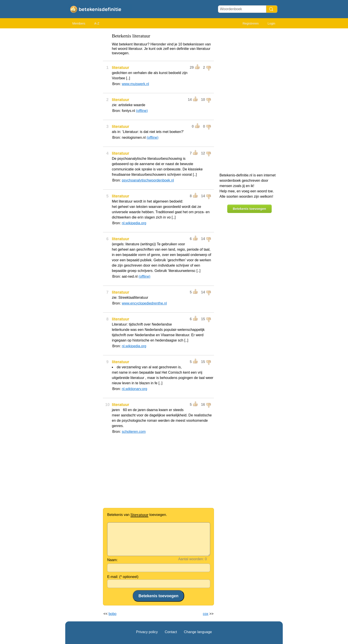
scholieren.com (134, 432)
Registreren (251, 23)
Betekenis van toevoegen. (137, 515)
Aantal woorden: (191, 559)
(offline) (142, 111)
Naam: (112, 560)
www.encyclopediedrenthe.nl (144, 303)
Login (271, 23)
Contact (171, 632)
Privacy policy (147, 632)
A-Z (97, 23)
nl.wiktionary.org (134, 389)
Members (79, 23)
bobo (113, 614)
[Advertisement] (83, 98)
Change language (198, 632)
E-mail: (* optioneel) (123, 577)
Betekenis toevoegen (249, 209)
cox (206, 614)
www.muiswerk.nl (135, 84)
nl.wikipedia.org (134, 223)
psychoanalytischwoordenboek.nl (148, 180)
